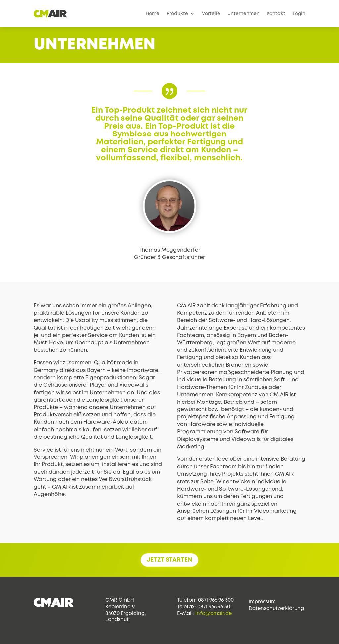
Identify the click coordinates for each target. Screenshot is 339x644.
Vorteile (211, 14)
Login (299, 14)
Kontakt (276, 14)
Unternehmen (243, 14)
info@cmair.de (214, 614)
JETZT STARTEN (169, 560)
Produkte (177, 14)
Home (152, 14)
